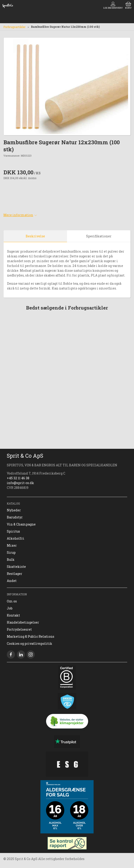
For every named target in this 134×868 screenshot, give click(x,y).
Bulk (11, 560)
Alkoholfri (16, 538)
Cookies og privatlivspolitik (30, 643)
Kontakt (13, 615)
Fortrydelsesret (19, 629)
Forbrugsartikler (15, 27)
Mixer (12, 545)
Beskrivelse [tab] (35, 236)
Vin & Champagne (21, 524)
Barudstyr (15, 517)
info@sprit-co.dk (20, 483)
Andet (12, 581)
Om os (12, 601)
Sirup (11, 552)
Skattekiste (16, 567)
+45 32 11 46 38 (18, 478)
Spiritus (13, 531)
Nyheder (14, 510)
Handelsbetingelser (23, 622)
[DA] (8, 6)
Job (10, 608)
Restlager (15, 574)
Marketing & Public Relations (31, 636)
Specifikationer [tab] (99, 236)
